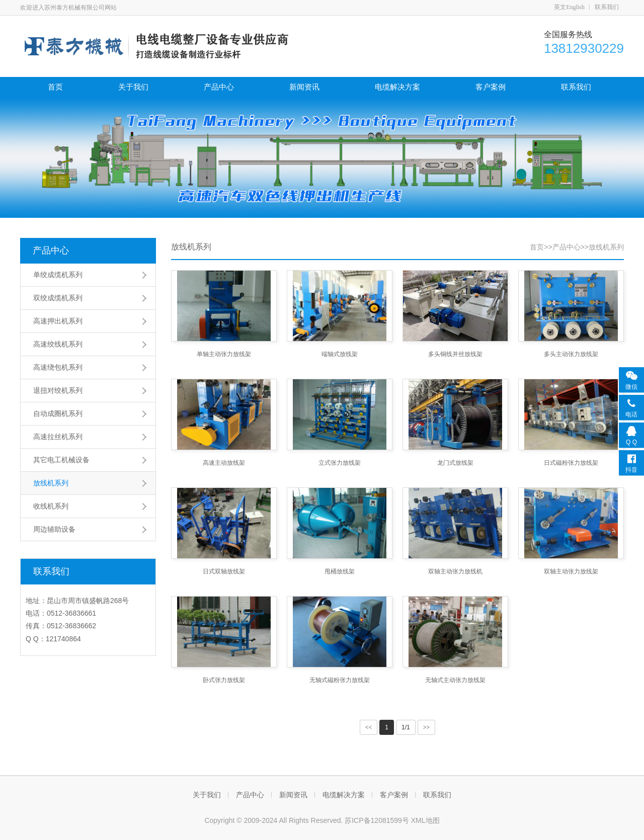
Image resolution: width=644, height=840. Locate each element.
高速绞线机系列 (58, 344)
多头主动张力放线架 (571, 354)
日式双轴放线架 (224, 571)
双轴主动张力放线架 (571, 571)
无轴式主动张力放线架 (455, 680)
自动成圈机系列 (58, 413)
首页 (55, 87)
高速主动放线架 (224, 463)
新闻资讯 (304, 87)
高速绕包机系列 (58, 367)
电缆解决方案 (397, 87)
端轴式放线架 (340, 354)
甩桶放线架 (340, 571)
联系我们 (607, 7)
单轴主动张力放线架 (224, 354)
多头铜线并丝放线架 (455, 354)
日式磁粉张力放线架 (571, 463)
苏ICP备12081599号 (378, 820)
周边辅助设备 (54, 529)
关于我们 (133, 87)
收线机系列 (51, 506)
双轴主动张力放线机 (455, 571)
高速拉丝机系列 (58, 437)
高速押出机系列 (58, 321)
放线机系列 (51, 483)
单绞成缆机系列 (58, 275)
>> (427, 727)
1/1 (406, 727)
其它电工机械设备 (61, 460)
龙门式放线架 (455, 463)
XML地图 (425, 820)
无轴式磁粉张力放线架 (340, 680)
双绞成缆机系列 (58, 298)
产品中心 (219, 87)
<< (369, 727)
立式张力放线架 (340, 463)
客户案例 (491, 87)
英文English (569, 7)
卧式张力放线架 (224, 680)
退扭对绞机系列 (58, 390)
